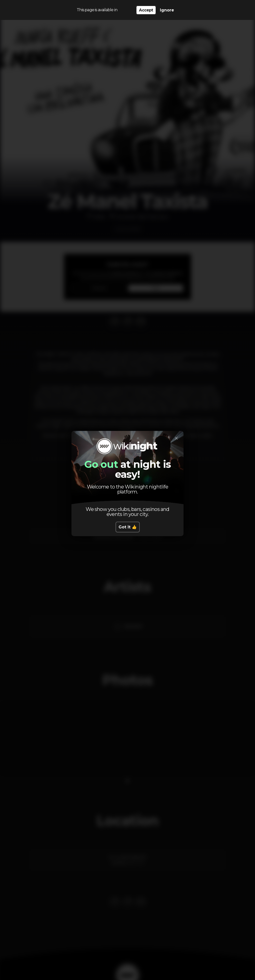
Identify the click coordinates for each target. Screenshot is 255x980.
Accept (146, 10)
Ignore (167, 10)
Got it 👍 (128, 527)
